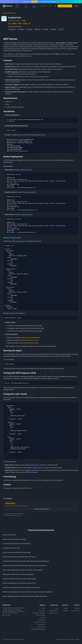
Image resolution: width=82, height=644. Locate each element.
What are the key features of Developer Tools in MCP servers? (41, 557)
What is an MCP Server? (41, 535)
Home (43, 608)
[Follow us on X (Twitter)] (55, 6)
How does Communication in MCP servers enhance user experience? (41, 587)
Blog (57, 608)
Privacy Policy (60, 639)
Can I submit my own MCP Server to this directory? (41, 544)
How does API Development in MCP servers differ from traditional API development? (41, 561)
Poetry (7, 104)
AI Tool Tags (42, 620)
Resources (45, 6)
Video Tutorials (54, 611)
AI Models (35, 6)
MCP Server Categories (39, 613)
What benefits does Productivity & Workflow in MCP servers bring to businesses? (41, 566)
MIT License (28, 488)
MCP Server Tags (40, 615)
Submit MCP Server (65, 6)
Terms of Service (69, 639)
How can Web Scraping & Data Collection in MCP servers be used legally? (41, 570)
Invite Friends (41, 627)
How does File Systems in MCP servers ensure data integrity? (41, 579)
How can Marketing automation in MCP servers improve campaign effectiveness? (41, 596)
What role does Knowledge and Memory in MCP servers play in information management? (41, 592)
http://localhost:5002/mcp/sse (29, 343)
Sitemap (77, 639)
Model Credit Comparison (38, 629)
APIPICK (77, 608)
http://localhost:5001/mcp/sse (29, 340)
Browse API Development (41, 509)
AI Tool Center (76, 611)
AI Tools (27, 6)
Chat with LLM (41, 624)
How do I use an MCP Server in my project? (41, 539)
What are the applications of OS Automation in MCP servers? (41, 583)
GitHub (66, 608)
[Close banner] (80, 2)
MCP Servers (18, 6)
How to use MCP (53, 613)
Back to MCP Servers (8, 13)
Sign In (76, 6)
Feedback (65, 611)
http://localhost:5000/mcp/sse (31, 338)
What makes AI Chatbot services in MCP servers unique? (41, 574)
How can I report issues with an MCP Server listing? (41, 552)
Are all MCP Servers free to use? (41, 548)
